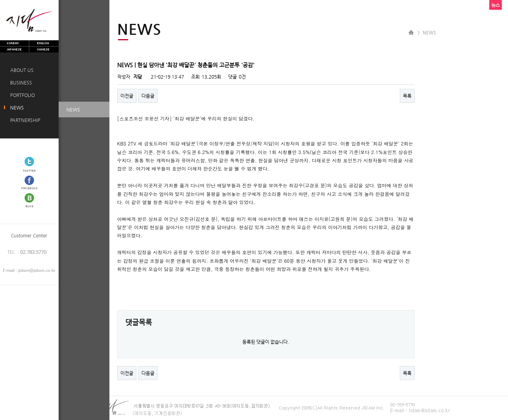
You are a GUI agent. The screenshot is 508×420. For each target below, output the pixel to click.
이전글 (127, 96)
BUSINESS (20, 83)
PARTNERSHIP (24, 120)
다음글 (148, 96)
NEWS (16, 108)
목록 (407, 96)
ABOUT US (21, 70)
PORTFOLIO (21, 95)
